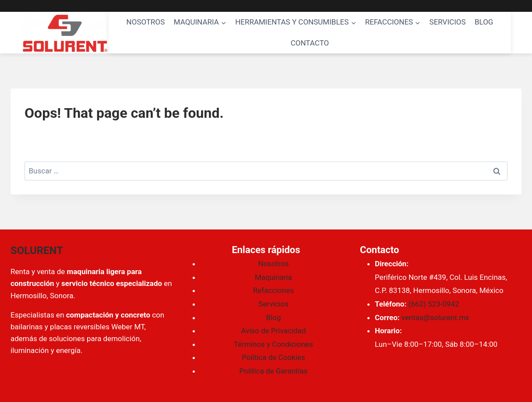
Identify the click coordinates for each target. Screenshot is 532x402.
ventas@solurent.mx (435, 317)
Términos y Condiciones (273, 344)
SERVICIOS (448, 22)
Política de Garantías (273, 371)
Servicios (273, 304)
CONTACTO (310, 43)
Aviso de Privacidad (274, 331)
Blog (274, 317)
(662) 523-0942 (433, 304)
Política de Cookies (273, 357)
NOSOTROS (146, 22)
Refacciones (273, 290)
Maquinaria (273, 277)
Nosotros (274, 264)
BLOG (484, 22)
